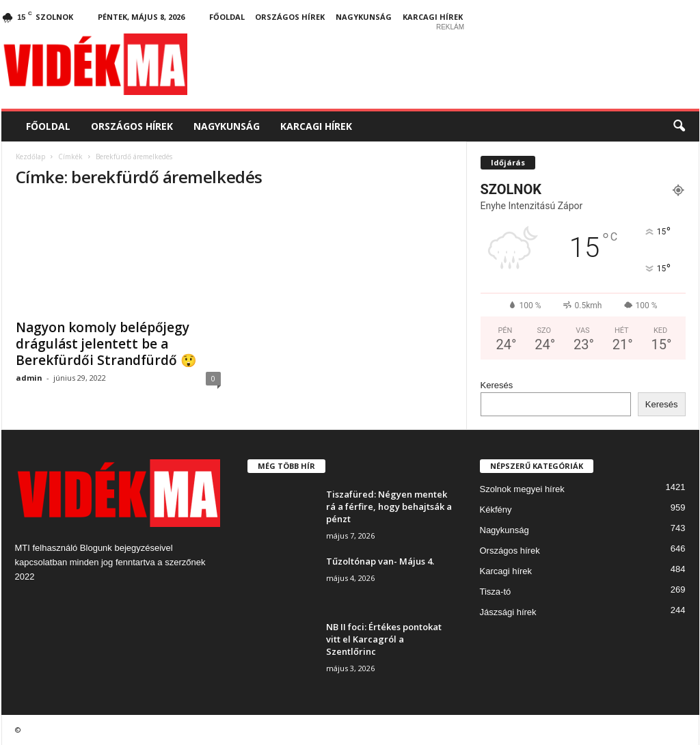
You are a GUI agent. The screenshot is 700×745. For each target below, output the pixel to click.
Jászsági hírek (508, 612)
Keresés (497, 385)
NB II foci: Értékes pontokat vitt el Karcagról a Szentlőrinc (384, 639)
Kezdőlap (30, 157)
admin (29, 378)
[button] (679, 126)
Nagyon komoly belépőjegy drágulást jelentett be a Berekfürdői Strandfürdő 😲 (106, 344)
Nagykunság (364, 17)
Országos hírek (290, 17)
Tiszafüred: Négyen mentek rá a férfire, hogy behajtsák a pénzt (389, 506)
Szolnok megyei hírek (522, 489)
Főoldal (227, 17)
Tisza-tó (496, 592)
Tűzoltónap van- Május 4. (380, 561)
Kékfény (496, 510)
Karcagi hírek (433, 17)
